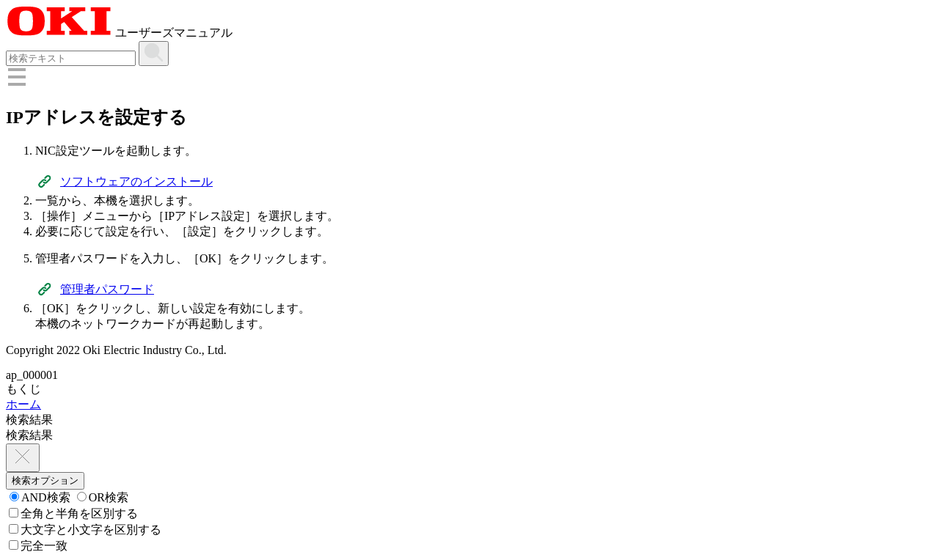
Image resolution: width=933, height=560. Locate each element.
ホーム (23, 404)
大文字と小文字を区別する (85, 530)
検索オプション (45, 480)
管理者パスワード (107, 289)
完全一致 (38, 546)
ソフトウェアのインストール (136, 181)
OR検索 (103, 497)
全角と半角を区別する (73, 513)
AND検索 (40, 497)
